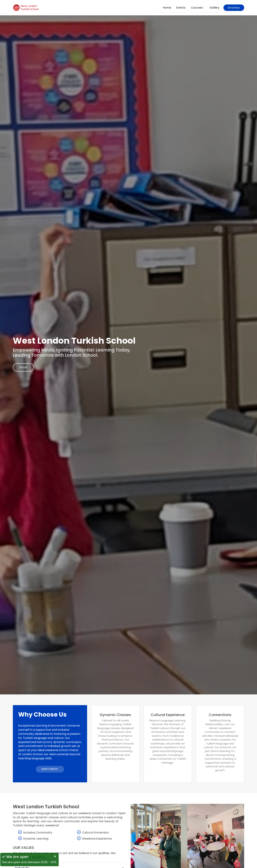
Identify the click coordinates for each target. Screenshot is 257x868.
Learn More (50, 769)
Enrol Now (234, 8)
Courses (198, 8)
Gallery (215, 8)
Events (181, 8)
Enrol (24, 367)
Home (167, 8)
